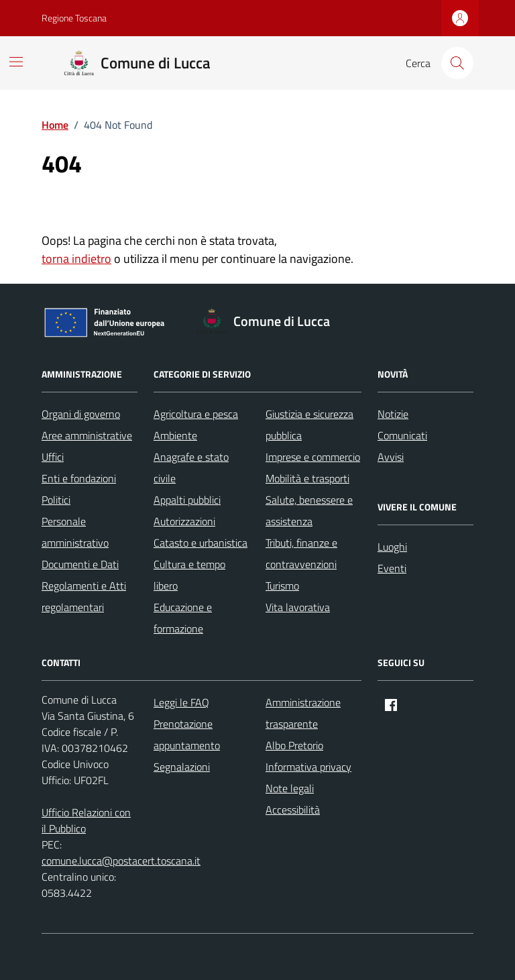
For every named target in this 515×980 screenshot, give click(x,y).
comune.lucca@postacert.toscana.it (121, 861)
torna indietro (76, 259)
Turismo (282, 586)
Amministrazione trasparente (303, 713)
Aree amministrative (87, 435)
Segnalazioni (182, 767)
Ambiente (175, 435)
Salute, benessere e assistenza (309, 510)
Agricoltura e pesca (196, 414)
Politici (56, 500)
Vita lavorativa (298, 607)
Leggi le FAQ (181, 702)
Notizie (393, 414)
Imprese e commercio (313, 457)
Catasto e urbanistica (201, 543)
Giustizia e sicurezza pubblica (309, 425)
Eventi (392, 568)
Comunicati (402, 435)
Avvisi (391, 457)
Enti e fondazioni (79, 478)
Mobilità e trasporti (307, 478)
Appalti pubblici (187, 500)
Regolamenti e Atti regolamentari (84, 596)
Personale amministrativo (75, 532)
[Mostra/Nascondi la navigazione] (16, 62)
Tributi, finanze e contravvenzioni (301, 553)
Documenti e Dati (80, 564)
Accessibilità (293, 810)
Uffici (53, 457)
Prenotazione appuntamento (187, 734)
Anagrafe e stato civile (191, 468)
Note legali (290, 788)
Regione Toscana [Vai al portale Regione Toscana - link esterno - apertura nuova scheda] (74, 18)
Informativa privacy (308, 767)
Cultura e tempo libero (189, 575)
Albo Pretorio (294, 745)
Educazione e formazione (183, 618)
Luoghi (392, 547)
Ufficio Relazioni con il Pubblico (86, 820)
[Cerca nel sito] (457, 63)
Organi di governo (81, 414)
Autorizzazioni (184, 521)
